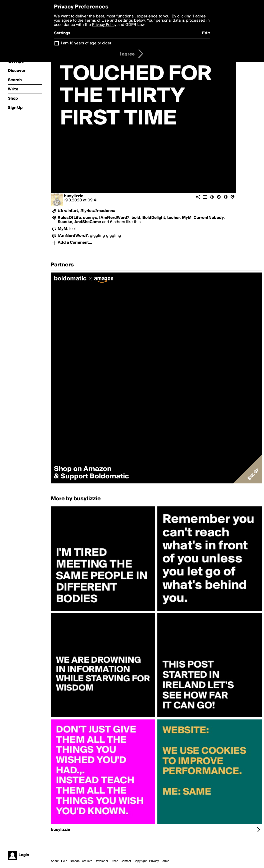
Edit (206, 33)
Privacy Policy (104, 25)
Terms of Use (97, 21)
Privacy (154, 861)
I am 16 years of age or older (86, 43)
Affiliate (87, 861)
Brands (75, 861)
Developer (101, 861)
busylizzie (74, 196)
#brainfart (68, 211)
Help (64, 861)
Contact (126, 861)
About (55, 861)
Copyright (140, 861)
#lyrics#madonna (98, 211)
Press (114, 861)
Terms (165, 861)
